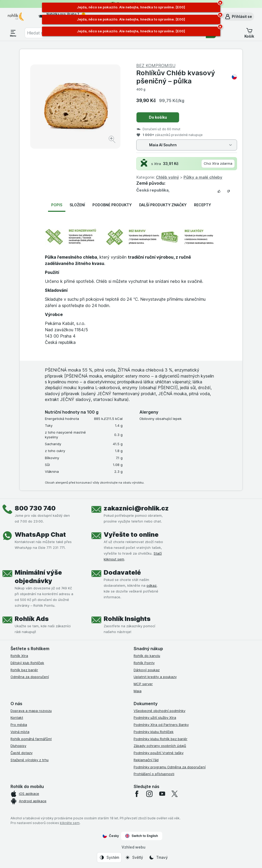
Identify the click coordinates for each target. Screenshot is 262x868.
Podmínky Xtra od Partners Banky (161, 725)
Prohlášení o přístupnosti (154, 774)
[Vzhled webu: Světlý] (134, 857)
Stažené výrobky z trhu (30, 760)
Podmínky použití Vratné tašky (159, 753)
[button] (238, 17)
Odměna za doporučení (30, 677)
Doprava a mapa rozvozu (31, 711)
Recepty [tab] (203, 205)
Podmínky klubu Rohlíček (154, 732)
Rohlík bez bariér (24, 670)
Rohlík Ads (32, 619)
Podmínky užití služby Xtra (155, 718)
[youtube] (162, 794)
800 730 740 (35, 508)
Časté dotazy (22, 753)
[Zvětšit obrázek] (112, 140)
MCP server (143, 684)
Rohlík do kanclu (147, 656)
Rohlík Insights (127, 619)
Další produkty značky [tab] (163, 205)
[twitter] (175, 794)
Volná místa (20, 732)
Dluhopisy (18, 746)
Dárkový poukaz (147, 670)
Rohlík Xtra (19, 656)
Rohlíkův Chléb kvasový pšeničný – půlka (187, 77)
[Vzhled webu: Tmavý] (158, 857)
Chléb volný (167, 177)
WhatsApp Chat (40, 535)
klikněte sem (70, 823)
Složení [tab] (77, 205)
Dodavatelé (122, 572)
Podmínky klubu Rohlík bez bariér (161, 739)
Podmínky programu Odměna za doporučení (170, 767)
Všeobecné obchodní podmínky (159, 711)
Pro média (19, 725)
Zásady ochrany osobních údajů (160, 746)
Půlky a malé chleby (203, 177)
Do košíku (158, 117)
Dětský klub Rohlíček (27, 663)
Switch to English (142, 836)
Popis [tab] (57, 205)
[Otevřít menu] (13, 33)
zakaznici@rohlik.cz (136, 508)
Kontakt (17, 718)
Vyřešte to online (131, 535)
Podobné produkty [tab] (112, 205)
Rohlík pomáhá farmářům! (31, 739)
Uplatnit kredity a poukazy (155, 677)
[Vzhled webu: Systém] (109, 857)
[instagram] (149, 794)
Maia (138, 691)
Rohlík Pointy (144, 663)
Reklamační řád (146, 760)
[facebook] (137, 794)
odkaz (151, 585)
